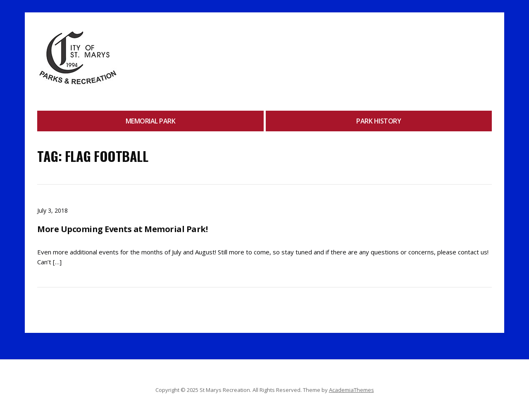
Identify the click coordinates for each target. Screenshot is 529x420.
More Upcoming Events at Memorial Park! (122, 229)
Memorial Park (151, 121)
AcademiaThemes (351, 390)
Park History (379, 121)
